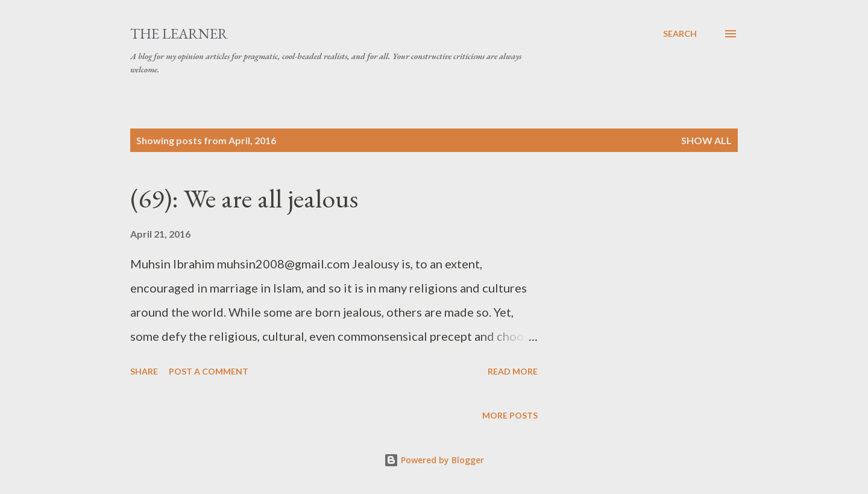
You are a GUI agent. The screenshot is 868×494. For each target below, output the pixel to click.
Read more (513, 371)
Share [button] (144, 371)
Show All (706, 140)
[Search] (680, 34)
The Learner (179, 33)
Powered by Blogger (434, 460)
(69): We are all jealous (244, 198)
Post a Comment (209, 371)
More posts (510, 415)
